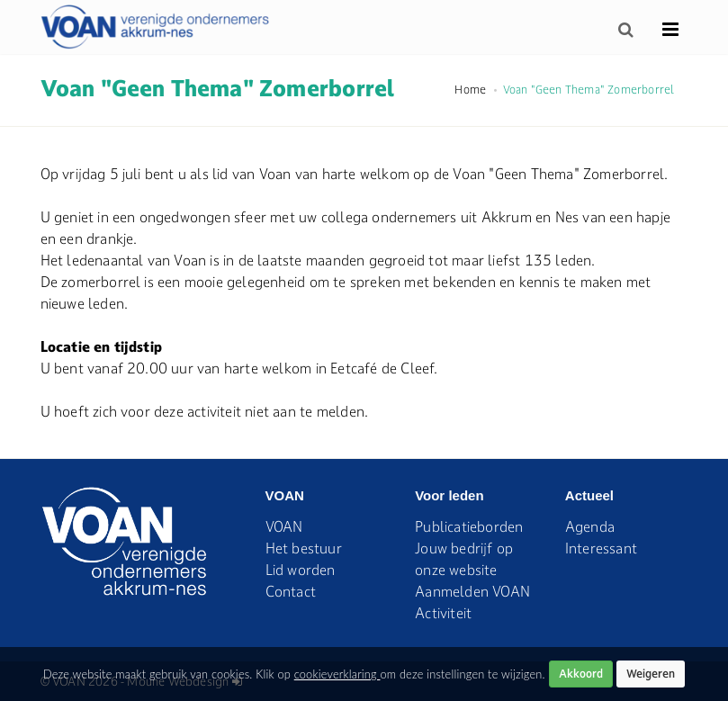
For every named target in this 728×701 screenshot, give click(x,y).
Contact (291, 591)
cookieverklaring (337, 674)
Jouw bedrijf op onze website (464, 559)
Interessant (601, 548)
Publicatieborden (469, 526)
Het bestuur (304, 548)
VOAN (284, 526)
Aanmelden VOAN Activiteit (472, 602)
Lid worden (301, 570)
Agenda (590, 526)
